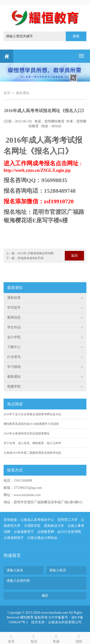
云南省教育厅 (24, 532)
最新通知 (23, 93)
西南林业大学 (54, 526)
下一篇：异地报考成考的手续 (25, 258)
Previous (5, 69)
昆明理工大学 (67, 520)
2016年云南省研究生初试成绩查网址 (27, 434)
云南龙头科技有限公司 (65, 622)
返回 (74, 256)
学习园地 (14, 367)
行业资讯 (14, 357)
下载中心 (14, 347)
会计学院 (14, 337)
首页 (7, 93)
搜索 (76, 36)
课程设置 (14, 298)
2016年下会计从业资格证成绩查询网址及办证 (32, 414)
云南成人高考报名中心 (37, 520)
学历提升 (14, 308)
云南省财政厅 (14, 538)
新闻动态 (14, 317)
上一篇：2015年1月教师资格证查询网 (30, 253)
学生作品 (14, 327)
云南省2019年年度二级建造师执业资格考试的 (32, 453)
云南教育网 (46, 532)
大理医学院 (32, 526)
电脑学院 (14, 386)
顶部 (79, 638)
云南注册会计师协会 (42, 538)
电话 (34, 638)
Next (85, 69)
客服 (56, 638)
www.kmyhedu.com (27, 495)
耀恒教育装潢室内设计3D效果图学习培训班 (31, 424)
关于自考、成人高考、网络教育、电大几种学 (32, 443)
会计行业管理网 (69, 532)
